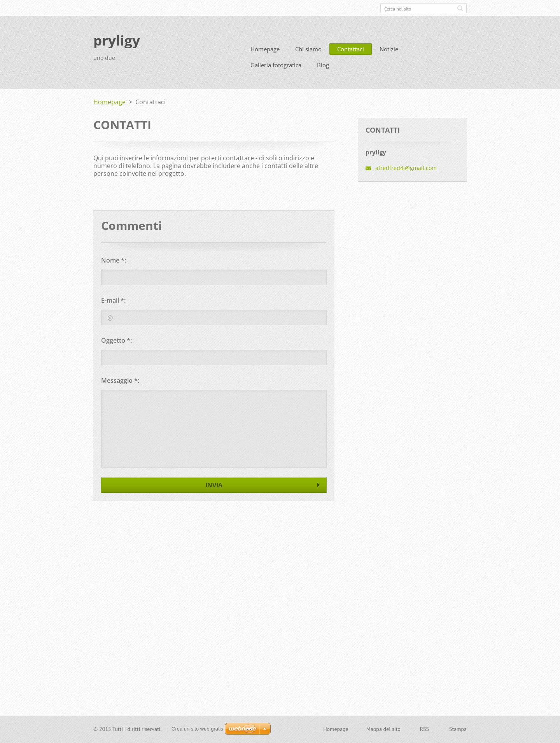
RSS (424, 729)
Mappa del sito (383, 729)
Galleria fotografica (276, 65)
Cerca (460, 8)
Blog (323, 65)
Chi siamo (308, 49)
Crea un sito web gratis (197, 729)
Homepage (265, 49)
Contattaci (351, 49)
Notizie (389, 49)
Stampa (458, 729)
